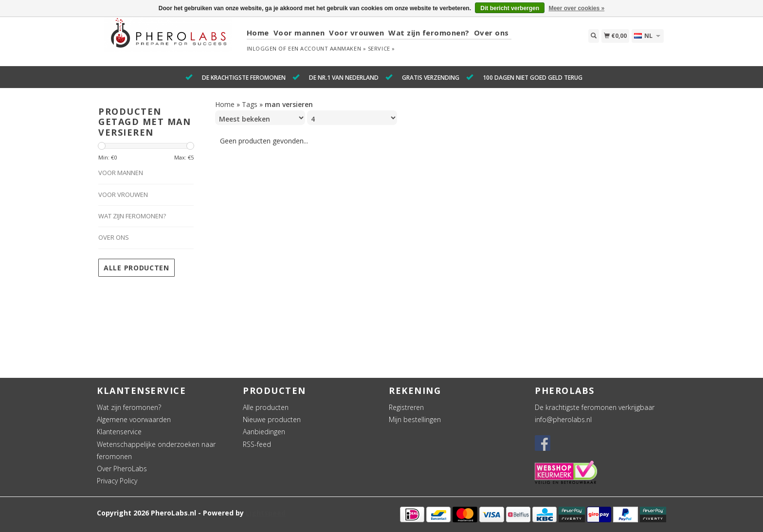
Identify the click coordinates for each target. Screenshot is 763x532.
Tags (250, 104)
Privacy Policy (117, 481)
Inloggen (262, 48)
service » (381, 48)
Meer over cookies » (576, 8)
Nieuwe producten (272, 419)
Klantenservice (119, 432)
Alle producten (136, 268)
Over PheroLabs (122, 469)
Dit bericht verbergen (510, 8)
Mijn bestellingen (415, 419)
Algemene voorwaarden (134, 419)
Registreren (406, 407)
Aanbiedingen (264, 432)
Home (258, 33)
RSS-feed (257, 444)
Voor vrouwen (356, 33)
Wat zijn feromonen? (429, 33)
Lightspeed (266, 513)
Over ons (491, 33)
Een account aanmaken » (327, 48)
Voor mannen (299, 33)
